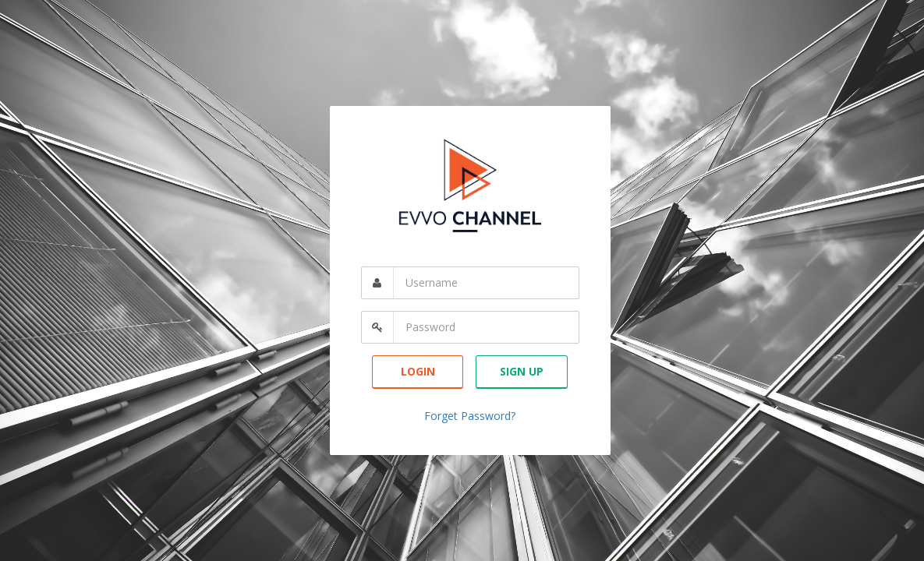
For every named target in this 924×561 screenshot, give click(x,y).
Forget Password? (470, 416)
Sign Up (522, 371)
